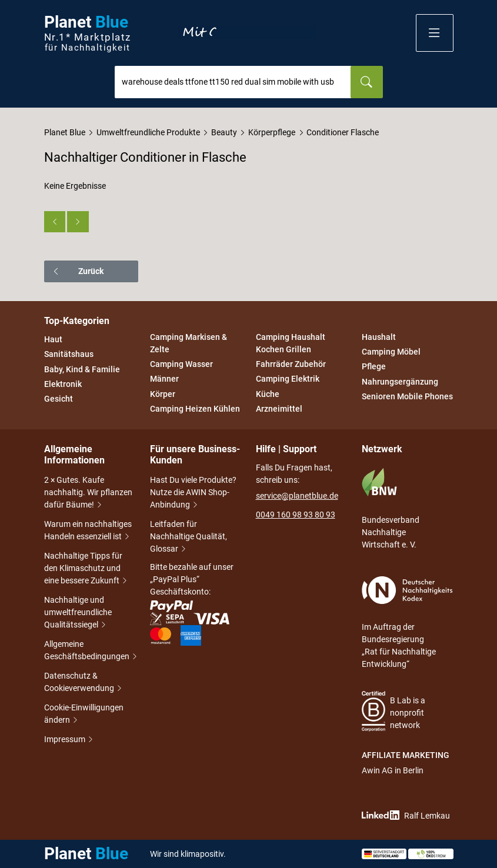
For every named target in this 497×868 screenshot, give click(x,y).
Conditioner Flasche (343, 132)
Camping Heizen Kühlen (195, 409)
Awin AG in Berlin (393, 770)
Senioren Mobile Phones (407, 396)
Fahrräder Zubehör (291, 364)
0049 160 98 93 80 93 (296, 515)
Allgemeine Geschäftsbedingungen (90, 651)
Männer (164, 379)
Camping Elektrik (288, 379)
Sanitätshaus (69, 355)
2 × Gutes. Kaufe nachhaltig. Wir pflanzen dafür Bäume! (88, 493)
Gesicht (59, 399)
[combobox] (233, 82)
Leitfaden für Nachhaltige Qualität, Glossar (189, 538)
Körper (163, 394)
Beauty (224, 132)
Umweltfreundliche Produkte (148, 132)
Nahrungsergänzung (400, 382)
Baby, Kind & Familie (82, 369)
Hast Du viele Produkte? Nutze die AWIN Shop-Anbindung (193, 493)
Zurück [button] (78, 271)
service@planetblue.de (297, 496)
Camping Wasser (181, 364)
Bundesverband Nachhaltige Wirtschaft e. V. (391, 508)
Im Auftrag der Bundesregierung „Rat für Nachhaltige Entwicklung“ (407, 622)
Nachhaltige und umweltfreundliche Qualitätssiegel (78, 613)
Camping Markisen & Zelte (189, 343)
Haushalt (379, 337)
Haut (53, 339)
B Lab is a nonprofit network (394, 711)
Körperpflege (272, 132)
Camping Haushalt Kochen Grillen (291, 343)
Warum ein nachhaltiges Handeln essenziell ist (88, 531)
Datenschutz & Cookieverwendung (84, 683)
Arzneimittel (279, 409)
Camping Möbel (391, 352)
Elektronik (63, 384)
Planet (88, 33)
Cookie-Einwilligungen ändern (84, 715)
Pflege (374, 367)
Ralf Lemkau (406, 815)
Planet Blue (65, 132)
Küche (268, 394)
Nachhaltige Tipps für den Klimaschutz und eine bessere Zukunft (86, 569)
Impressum (66, 740)
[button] (435, 33)
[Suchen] (367, 82)
